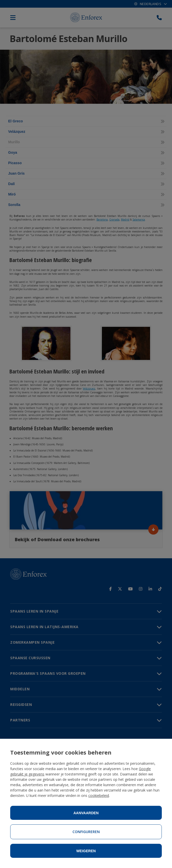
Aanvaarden (86, 813)
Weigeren (86, 851)
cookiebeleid (99, 795)
